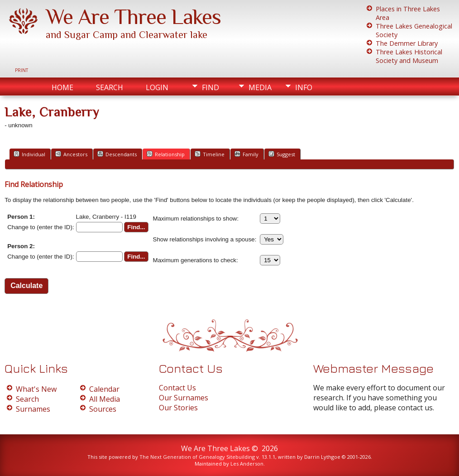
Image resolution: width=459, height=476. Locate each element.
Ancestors (71, 154)
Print (22, 70)
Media (260, 87)
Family (246, 154)
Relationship (166, 154)
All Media (105, 399)
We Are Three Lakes (133, 17)
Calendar (104, 389)
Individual (29, 154)
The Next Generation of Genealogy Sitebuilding (197, 457)
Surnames (33, 409)
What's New (36, 389)
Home (62, 87)
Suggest (282, 154)
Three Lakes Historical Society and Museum (409, 56)
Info (304, 87)
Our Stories (178, 408)
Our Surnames (184, 398)
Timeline (210, 154)
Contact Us (177, 388)
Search (110, 87)
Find (210, 87)
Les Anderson (247, 464)
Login (157, 87)
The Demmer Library (407, 43)
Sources (103, 409)
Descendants (117, 154)
